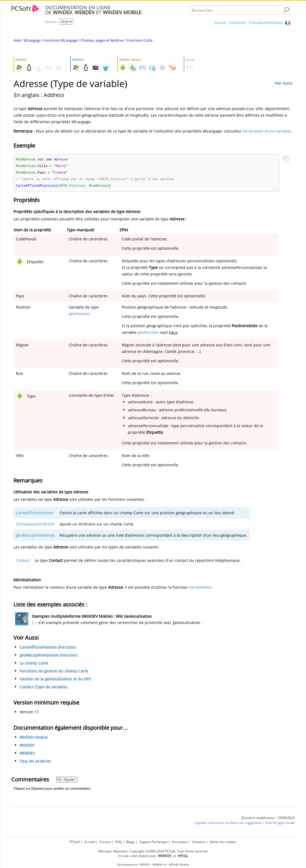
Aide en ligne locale (280, 824)
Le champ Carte (34, 664)
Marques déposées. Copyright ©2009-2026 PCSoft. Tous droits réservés (153, 851)
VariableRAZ (200, 589)
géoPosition (79, 315)
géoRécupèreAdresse (35, 537)
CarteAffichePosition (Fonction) (48, 649)
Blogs (130, 842)
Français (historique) (266, 22)
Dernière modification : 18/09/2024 (268, 819)
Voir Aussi (284, 83)
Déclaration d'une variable (267, 131)
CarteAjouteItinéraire (35, 525)
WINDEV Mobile (34, 739)
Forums (105, 842)
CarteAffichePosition (35, 514)
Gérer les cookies (223, 842)
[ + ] (35, 624)
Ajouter (66, 781)
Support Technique (153, 842)
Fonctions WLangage (61, 40)
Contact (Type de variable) (43, 688)
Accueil (220, 22)
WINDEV (27, 747)
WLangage (32, 40)
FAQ (119, 842)
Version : (52, 22)
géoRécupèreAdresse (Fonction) (48, 656)
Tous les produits (35, 762)
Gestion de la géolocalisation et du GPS (55, 680)
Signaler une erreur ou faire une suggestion (228, 824)
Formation (180, 842)
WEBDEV (27, 755)
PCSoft (75, 842)
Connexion (237, 22)
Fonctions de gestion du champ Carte (54, 672)
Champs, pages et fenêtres (102, 40)
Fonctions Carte (140, 40)
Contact (23, 562)
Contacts (199, 842)
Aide (17, 40)
